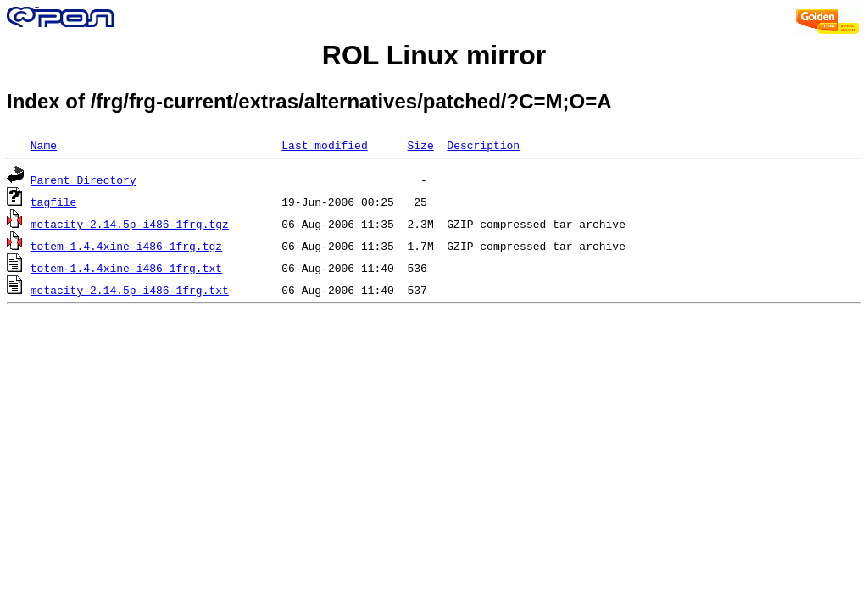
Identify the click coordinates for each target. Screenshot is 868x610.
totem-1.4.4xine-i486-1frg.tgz (126, 246)
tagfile (54, 202)
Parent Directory (83, 180)
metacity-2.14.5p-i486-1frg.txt (130, 290)
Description (483, 145)
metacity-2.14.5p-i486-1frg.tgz (130, 224)
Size (420, 145)
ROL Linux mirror (434, 55)
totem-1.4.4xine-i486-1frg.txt (126, 268)
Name (44, 145)
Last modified (324, 145)
